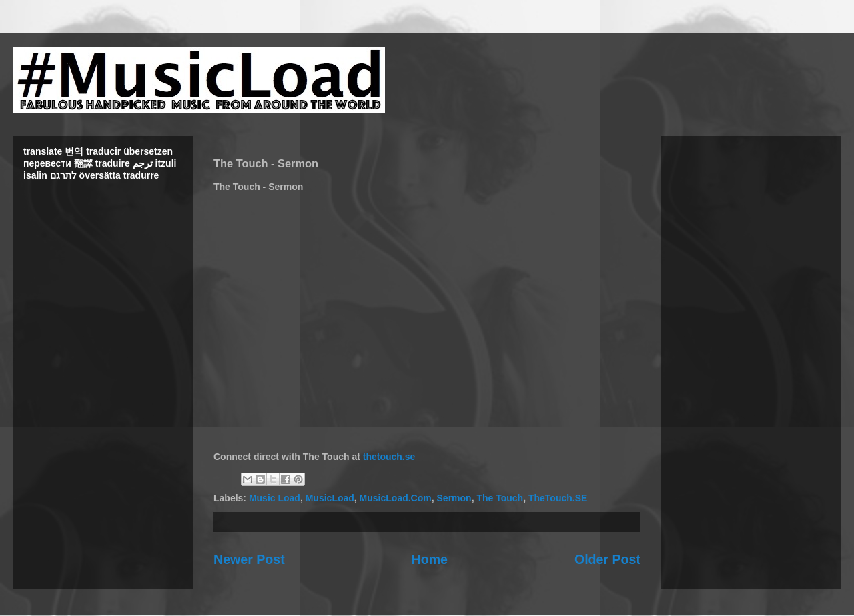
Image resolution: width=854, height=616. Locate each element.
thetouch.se (389, 457)
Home (430, 559)
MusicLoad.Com (396, 498)
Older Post (607, 559)
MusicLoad (330, 498)
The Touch (500, 498)
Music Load (275, 498)
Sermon (454, 498)
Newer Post (249, 559)
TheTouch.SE (558, 498)
